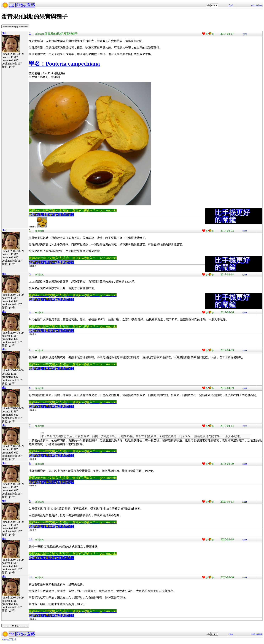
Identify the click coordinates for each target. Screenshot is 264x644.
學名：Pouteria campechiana (64, 64)
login (253, 5)
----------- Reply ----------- (15, 26)
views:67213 (9, 639)
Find (231, 5)
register (259, 5)
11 (30, 577)
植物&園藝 (25, 5)
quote (245, 34)
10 (31, 539)
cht (11, 5)
